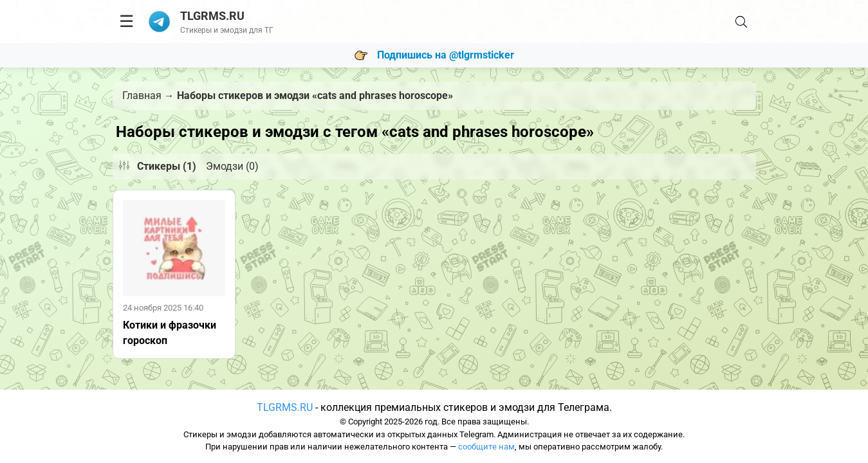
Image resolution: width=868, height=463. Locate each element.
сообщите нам (486, 447)
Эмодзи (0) (232, 166)
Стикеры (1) (167, 166)
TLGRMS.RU (285, 407)
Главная (142, 95)
